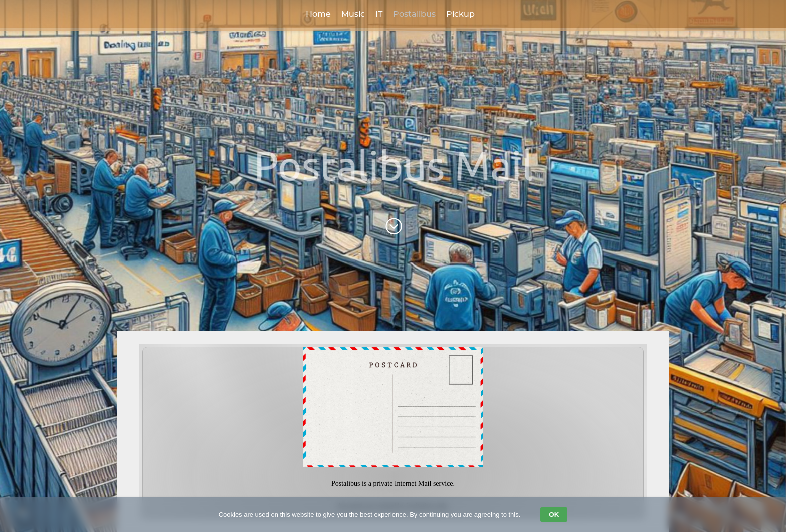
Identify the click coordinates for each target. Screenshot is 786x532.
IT (379, 14)
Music (353, 14)
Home (318, 14)
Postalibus (414, 14)
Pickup (460, 14)
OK (554, 515)
